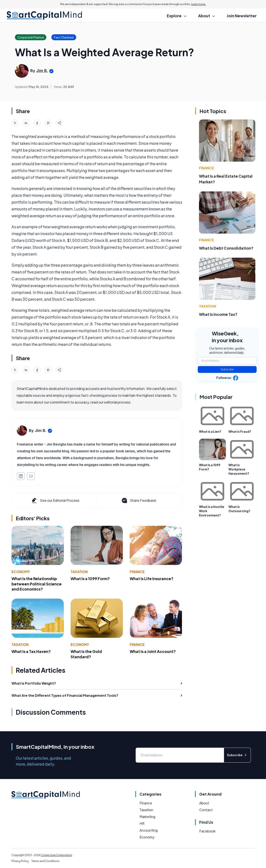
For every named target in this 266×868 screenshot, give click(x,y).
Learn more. (198, 4)
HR (142, 823)
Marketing (147, 817)
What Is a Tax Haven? (31, 651)
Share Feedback (139, 500)
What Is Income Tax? (218, 314)
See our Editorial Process (55, 500)
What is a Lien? (210, 431)
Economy (21, 572)
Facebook (207, 831)
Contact (206, 810)
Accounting (149, 830)
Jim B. (42, 71)
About (204, 803)
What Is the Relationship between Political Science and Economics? (37, 584)
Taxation (79, 572)
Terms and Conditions (45, 861)
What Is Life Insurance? (152, 578)
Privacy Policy (20, 861)
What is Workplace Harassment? (239, 469)
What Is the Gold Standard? (86, 654)
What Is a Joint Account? (153, 651)
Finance (137, 572)
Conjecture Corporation (57, 855)
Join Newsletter (242, 16)
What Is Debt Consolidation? (226, 248)
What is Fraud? (240, 431)
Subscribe (227, 369)
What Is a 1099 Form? (90, 578)
